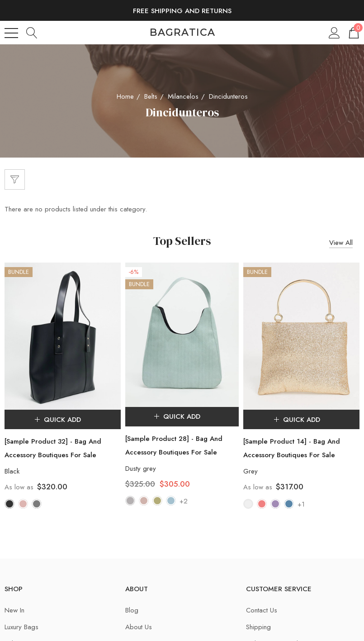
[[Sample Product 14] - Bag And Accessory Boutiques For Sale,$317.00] (301, 336)
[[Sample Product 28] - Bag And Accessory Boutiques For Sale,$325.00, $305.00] (182, 335)
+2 (184, 502)
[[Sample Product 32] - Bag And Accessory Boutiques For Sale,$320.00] (63, 336)
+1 (301, 505)
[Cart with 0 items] (353, 32)
